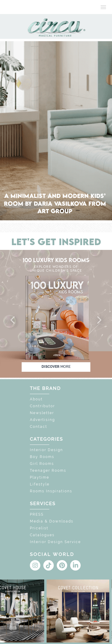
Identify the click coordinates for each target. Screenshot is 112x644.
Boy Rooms (42, 457)
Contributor (42, 406)
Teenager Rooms (48, 471)
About (36, 399)
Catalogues (42, 535)
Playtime (40, 477)
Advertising (42, 420)
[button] (13, 320)
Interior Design (46, 450)
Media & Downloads (52, 521)
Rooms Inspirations (51, 491)
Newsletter (42, 413)
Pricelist (39, 528)
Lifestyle (40, 484)
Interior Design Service (55, 542)
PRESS (37, 514)
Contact (39, 427)
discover (56, 367)
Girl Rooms (42, 464)
